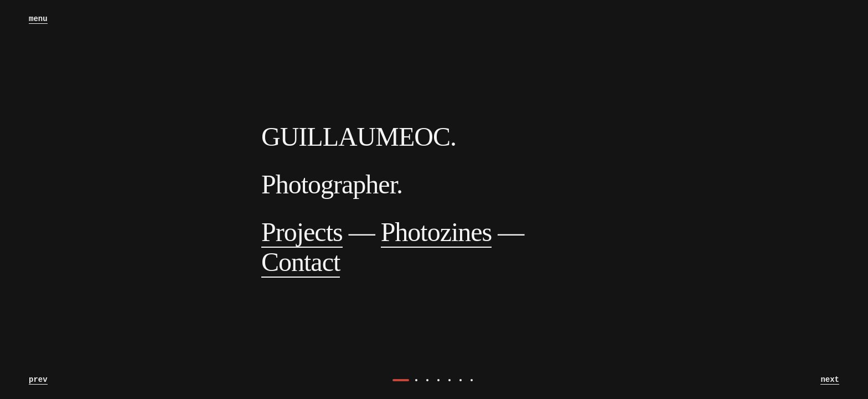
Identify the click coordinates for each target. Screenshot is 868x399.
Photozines (436, 232)
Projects (302, 232)
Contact (301, 262)
